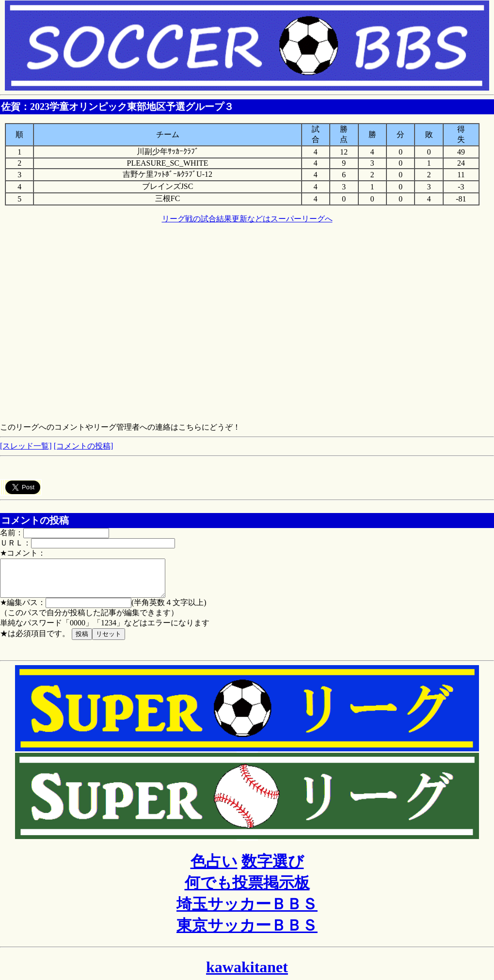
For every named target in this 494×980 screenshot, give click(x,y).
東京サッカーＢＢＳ (247, 933)
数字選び (273, 869)
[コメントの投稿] (84, 446)
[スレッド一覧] (26, 446)
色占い (214, 869)
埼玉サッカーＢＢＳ (247, 911)
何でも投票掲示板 (247, 890)
